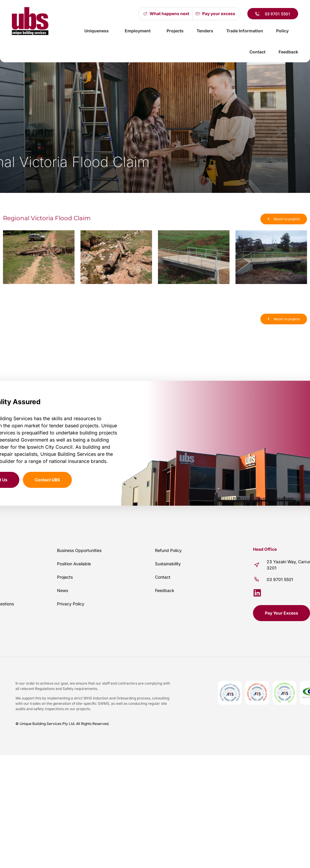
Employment (139, 31)
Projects (175, 31)
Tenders (205, 31)
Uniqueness (98, 31)
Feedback (288, 52)
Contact (257, 52)
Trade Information (245, 31)
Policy (284, 31)
